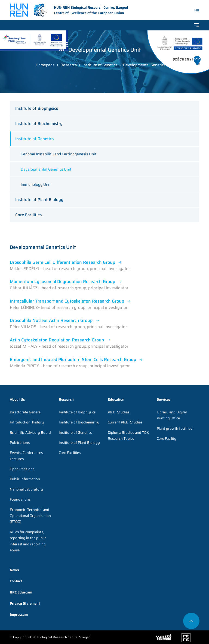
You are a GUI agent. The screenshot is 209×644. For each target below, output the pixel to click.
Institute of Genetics (100, 65)
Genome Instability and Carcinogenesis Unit (59, 154)
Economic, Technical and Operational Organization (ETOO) (30, 516)
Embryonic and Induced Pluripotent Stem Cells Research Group (73, 359)
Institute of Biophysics (37, 108)
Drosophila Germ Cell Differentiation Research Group (62, 262)
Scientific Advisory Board (30, 433)
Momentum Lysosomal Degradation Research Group (62, 282)
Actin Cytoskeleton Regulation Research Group (57, 340)
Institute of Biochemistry (39, 124)
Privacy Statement (25, 603)
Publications (20, 443)
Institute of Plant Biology (39, 200)
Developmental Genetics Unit (148, 65)
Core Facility (167, 439)
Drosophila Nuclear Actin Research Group (51, 320)
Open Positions (22, 469)
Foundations (20, 499)
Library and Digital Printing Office (172, 415)
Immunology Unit (36, 184)
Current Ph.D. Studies (125, 422)
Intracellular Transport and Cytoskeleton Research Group (67, 301)
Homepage (45, 65)
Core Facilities (28, 215)
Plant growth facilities (174, 428)
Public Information (25, 479)
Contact (16, 581)
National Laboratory (26, 489)
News (14, 570)
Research (69, 65)
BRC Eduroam (21, 592)
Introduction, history (27, 422)
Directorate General (26, 412)
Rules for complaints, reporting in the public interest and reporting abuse (28, 541)
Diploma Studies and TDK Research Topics (128, 436)
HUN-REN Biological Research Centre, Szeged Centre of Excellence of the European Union (69, 10)
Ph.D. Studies (119, 412)
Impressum (19, 615)
